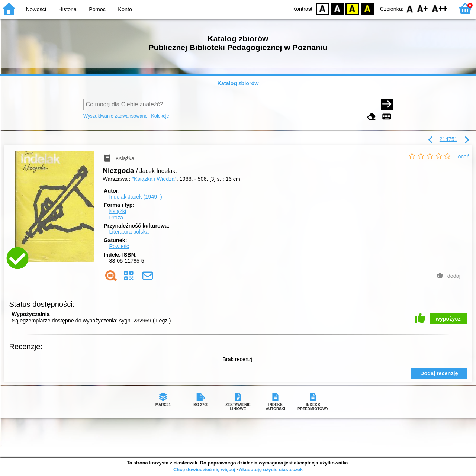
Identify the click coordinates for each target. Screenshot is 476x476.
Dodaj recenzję (439, 373)
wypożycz (448, 319)
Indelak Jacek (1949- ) (135, 197)
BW (337, 8)
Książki (118, 211)
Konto (125, 9)
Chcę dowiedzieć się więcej (204, 469)
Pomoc (97, 9)
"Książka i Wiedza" (154, 179)
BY (367, 8)
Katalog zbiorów (238, 83)
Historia (67, 9)
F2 (440, 8)
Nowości (36, 9)
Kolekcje (160, 116)
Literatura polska (129, 232)
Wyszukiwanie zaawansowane (115, 116)
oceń (464, 157)
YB (352, 8)
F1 (423, 8)
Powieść (119, 246)
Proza (116, 218)
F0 (410, 8)
